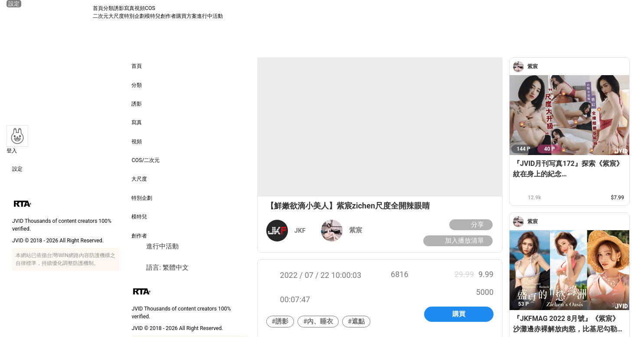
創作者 (168, 16)
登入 (12, 151)
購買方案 (186, 16)
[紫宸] (520, 67)
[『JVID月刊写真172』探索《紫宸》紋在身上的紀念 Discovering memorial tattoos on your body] (569, 115)
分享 (470, 225)
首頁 (98, 8)
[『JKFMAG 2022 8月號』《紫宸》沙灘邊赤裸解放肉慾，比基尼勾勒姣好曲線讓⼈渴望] (569, 270)
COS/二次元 (145, 154)
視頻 (140, 8)
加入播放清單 (457, 241)
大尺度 (116, 16)
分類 (108, 8)
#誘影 (280, 321)
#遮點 (356, 321)
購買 (459, 314)
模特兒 (153, 16)
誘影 (119, 8)
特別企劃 (134, 16)
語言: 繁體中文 (160, 268)
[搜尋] (630, 12)
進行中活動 (210, 16)
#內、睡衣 (318, 321)
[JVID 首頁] (49, 12)
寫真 (129, 8)
